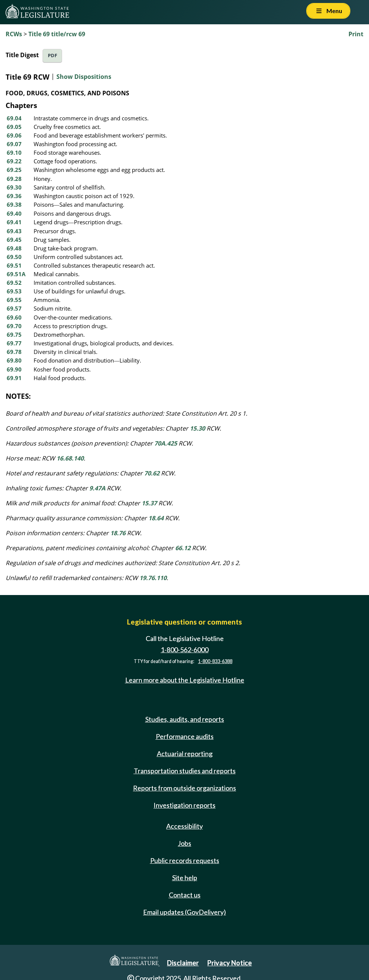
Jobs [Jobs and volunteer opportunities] (184, 843)
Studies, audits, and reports (185, 719)
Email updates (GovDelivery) (184, 912)
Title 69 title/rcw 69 (57, 34)
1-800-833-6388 (215, 661)
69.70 (14, 326)
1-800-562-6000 (184, 650)
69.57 (14, 308)
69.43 (14, 231)
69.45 (14, 240)
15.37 (149, 503)
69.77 (14, 343)
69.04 (14, 118)
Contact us (185, 895)
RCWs (14, 34)
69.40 (14, 213)
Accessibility (184, 826)
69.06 (14, 135)
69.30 (14, 187)
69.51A (16, 274)
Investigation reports (184, 805)
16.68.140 (70, 458)
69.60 (14, 317)
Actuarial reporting (185, 754)
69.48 (14, 248)
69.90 (14, 369)
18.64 (156, 518)
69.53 (14, 291)
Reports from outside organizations (184, 788)
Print (356, 34)
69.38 (14, 204)
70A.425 (166, 443)
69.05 (14, 127)
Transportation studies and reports (185, 771)
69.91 (14, 378)
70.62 (152, 473)
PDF (52, 56)
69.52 (14, 283)
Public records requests (185, 860)
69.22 (14, 161)
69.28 (14, 179)
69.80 (14, 360)
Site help (185, 878)
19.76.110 (153, 578)
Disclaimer (183, 963)
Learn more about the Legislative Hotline (185, 680)
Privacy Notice (230, 963)
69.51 (14, 265)
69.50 (14, 257)
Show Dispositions (84, 77)
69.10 (14, 152)
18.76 (118, 533)
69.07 (14, 144)
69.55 (14, 300)
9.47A (97, 488)
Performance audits (185, 736)
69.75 (14, 335)
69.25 (14, 170)
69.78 (14, 352)
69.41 (14, 222)
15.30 (197, 428)
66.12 (183, 548)
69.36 (14, 196)
